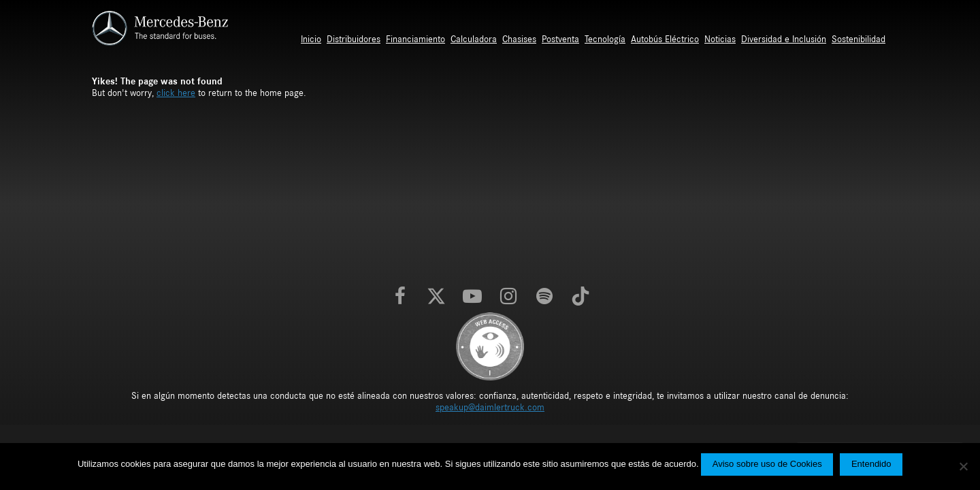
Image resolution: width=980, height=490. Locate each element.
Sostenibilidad (859, 39)
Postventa (560, 39)
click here (176, 93)
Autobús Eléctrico (665, 39)
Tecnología (605, 39)
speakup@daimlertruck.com (490, 408)
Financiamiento (415, 39)
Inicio (311, 39)
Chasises (519, 39)
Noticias (720, 39)
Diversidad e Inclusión (784, 39)
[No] (963, 466)
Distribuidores (354, 39)
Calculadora (474, 39)
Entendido (871, 464)
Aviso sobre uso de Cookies (767, 464)
